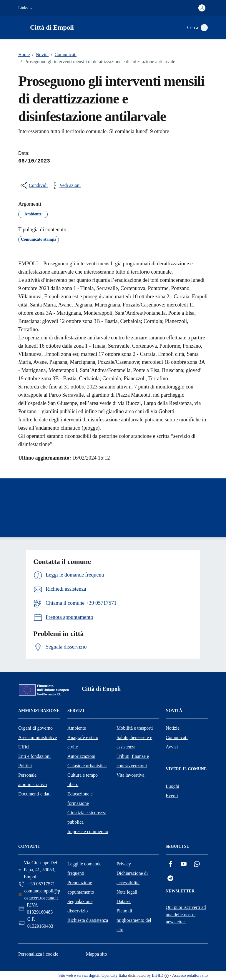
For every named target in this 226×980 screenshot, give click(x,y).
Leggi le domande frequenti (84, 868)
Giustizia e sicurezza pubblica (87, 817)
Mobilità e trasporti (135, 728)
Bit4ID (158, 975)
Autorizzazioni (81, 756)
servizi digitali (89, 975)
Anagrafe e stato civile (83, 742)
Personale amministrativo (33, 780)
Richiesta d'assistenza (88, 920)
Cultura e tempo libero (83, 780)
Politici (25, 766)
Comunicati (63, 55)
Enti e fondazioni (34, 756)
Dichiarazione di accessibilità (132, 878)
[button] (26, 8)
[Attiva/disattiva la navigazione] (6, 27)
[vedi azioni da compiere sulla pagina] (65, 185)
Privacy (124, 864)
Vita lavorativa (131, 775)
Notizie (173, 728)
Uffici (24, 747)
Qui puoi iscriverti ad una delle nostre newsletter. (186, 915)
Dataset (124, 901)
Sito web (66, 975)
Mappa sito (97, 954)
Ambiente (77, 728)
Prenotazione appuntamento (81, 887)
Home (24, 55)
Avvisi (172, 747)
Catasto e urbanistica (87, 766)
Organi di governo (35, 728)
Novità (39, 55)
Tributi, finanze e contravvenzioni (133, 761)
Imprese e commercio (88, 831)
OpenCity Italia (114, 975)
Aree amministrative (38, 737)
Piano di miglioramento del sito (134, 920)
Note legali (127, 892)
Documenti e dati (34, 794)
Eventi (172, 796)
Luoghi (172, 786)
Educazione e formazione (80, 799)
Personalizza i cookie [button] (38, 954)
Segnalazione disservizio (80, 906)
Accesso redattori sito (190, 975)
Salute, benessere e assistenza (134, 742)
